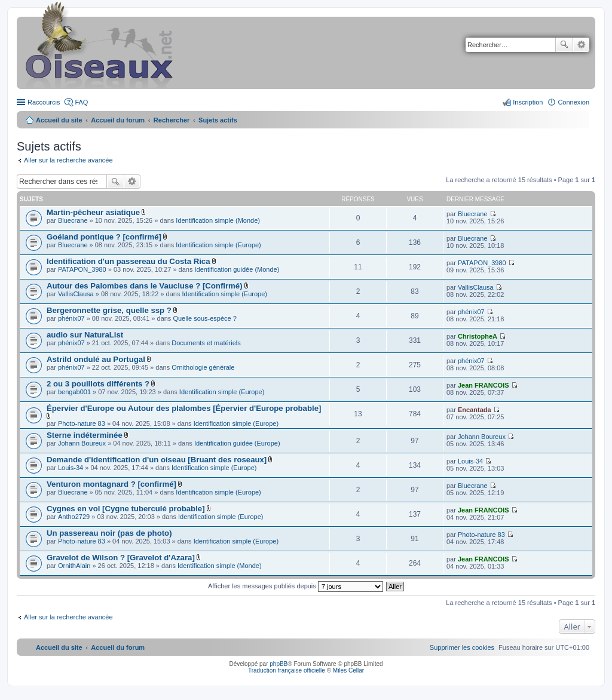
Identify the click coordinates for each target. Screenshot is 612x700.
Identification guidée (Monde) (237, 269)
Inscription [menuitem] (528, 102)
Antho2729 (74, 517)
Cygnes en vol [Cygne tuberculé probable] (126, 509)
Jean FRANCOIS (484, 385)
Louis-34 (71, 468)
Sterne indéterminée (85, 435)
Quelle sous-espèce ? (204, 318)
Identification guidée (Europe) (237, 443)
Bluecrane (73, 220)
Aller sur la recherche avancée (68, 160)
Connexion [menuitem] (573, 102)
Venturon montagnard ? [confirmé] (111, 484)
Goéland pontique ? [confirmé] (104, 237)
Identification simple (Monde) (218, 220)
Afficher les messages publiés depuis (296, 586)
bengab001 (74, 392)
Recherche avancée (581, 45)
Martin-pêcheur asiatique (93, 212)
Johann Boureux (82, 443)
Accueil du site (59, 120)
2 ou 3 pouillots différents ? (98, 384)
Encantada (475, 410)
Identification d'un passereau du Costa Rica (128, 261)
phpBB (279, 664)
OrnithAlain (74, 566)
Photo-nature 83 (82, 423)
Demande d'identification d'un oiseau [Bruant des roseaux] (157, 460)
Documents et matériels (206, 343)
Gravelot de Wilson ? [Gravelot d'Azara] (121, 558)
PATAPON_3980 (82, 269)
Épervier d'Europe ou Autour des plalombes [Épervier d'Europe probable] (184, 408)
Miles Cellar (348, 670)
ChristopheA (478, 336)
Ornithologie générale (203, 367)
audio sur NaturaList (85, 335)
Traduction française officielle (287, 670)
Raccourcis (44, 102)
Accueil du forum (118, 120)
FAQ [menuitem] (81, 102)
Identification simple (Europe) (218, 245)
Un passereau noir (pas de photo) (109, 533)
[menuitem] (462, 647)
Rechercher (564, 45)
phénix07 (71, 318)
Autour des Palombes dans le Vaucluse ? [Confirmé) (145, 286)
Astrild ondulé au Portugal (96, 359)
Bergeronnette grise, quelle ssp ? (109, 310)
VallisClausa (76, 294)
